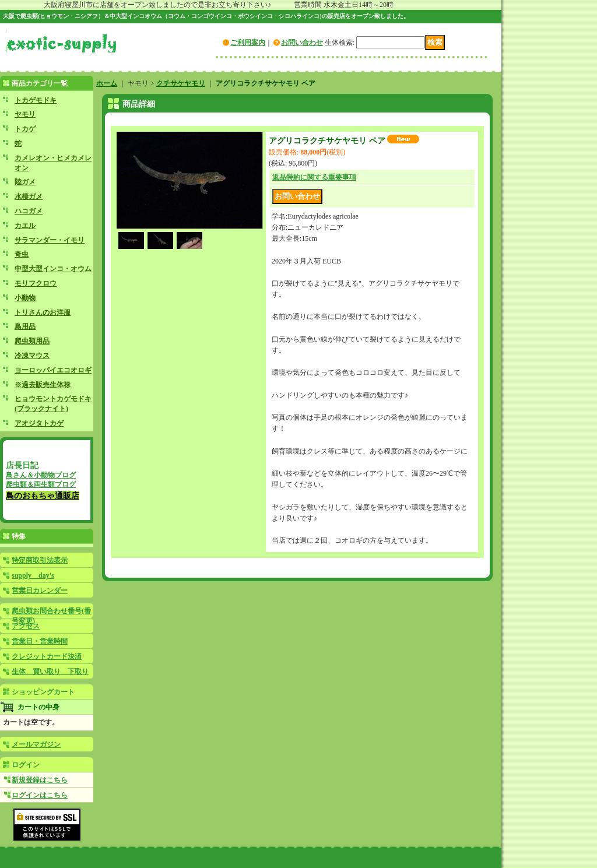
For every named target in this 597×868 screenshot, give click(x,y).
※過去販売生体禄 (43, 385)
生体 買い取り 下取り (50, 672)
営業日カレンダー (40, 591)
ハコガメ (29, 211)
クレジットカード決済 (47, 656)
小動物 (25, 298)
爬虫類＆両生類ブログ (41, 484)
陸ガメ (25, 182)
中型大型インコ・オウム (53, 269)
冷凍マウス (32, 356)
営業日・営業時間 (40, 641)
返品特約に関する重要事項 (314, 177)
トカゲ (25, 129)
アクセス (26, 626)
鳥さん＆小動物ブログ (41, 475)
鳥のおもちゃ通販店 (43, 496)
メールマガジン (36, 744)
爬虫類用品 (32, 341)
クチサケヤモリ (181, 83)
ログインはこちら (40, 795)
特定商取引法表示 (40, 560)
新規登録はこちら (40, 780)
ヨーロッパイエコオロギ (53, 370)
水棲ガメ (29, 196)
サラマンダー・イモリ (50, 240)
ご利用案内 (248, 43)
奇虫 (22, 254)
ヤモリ (25, 114)
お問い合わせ (302, 43)
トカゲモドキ (36, 100)
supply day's (33, 575)
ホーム (107, 83)
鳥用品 (25, 326)
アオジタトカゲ (39, 423)
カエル (25, 226)
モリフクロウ (36, 283)
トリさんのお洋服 (43, 312)
